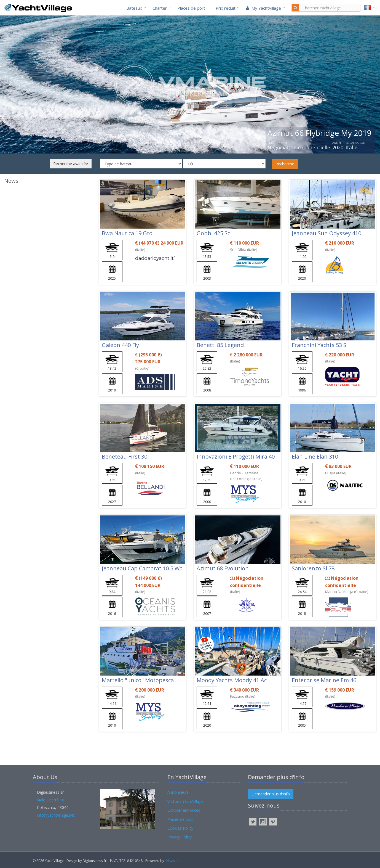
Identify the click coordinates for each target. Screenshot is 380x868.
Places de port (191, 8)
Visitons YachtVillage (185, 801)
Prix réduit (226, 8)
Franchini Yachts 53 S (319, 345)
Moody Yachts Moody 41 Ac (232, 680)
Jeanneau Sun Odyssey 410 (327, 233)
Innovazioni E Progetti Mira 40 (236, 457)
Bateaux (134, 8)
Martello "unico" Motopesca (138, 680)
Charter (160, 8)
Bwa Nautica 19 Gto (127, 233)
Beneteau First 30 (125, 457)
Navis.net (173, 861)
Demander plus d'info (271, 794)
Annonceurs (178, 792)
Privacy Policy (180, 837)
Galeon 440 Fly (120, 345)
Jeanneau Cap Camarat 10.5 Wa (142, 568)
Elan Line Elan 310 (315, 457)
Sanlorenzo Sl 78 (313, 568)
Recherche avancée (71, 164)
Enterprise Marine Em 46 (324, 680)
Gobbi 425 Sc (213, 233)
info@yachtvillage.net (56, 815)
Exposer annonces (184, 810)
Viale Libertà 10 (51, 800)
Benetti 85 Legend (220, 345)
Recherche (285, 164)
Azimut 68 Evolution (223, 568)
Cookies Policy (180, 828)
